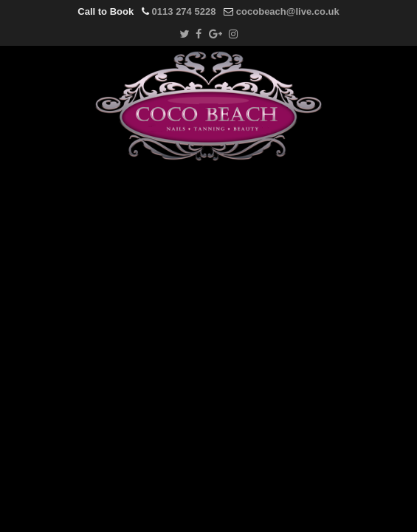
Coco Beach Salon (209, 106)
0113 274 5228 (184, 11)
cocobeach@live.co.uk (288, 11)
